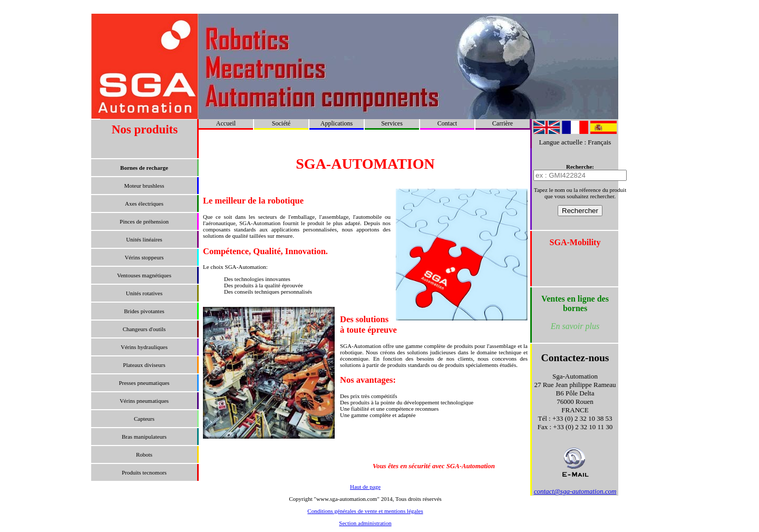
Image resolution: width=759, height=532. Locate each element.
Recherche (579, 167)
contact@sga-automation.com (575, 491)
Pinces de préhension (144, 221)
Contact (447, 123)
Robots (144, 454)
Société (281, 123)
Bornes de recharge (144, 168)
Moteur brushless (144, 186)
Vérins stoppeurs (144, 257)
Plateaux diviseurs (144, 365)
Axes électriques (144, 204)
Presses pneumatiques (144, 383)
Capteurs (144, 419)
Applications (337, 123)
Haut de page (365, 487)
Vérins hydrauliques (144, 347)
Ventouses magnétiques (144, 275)
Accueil (226, 123)
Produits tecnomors (144, 472)
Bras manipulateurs (144, 437)
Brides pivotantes (144, 311)
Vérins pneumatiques (144, 401)
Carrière (503, 123)
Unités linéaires (144, 239)
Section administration (365, 523)
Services (392, 123)
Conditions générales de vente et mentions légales (365, 511)
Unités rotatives (144, 293)
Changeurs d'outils (144, 329)
